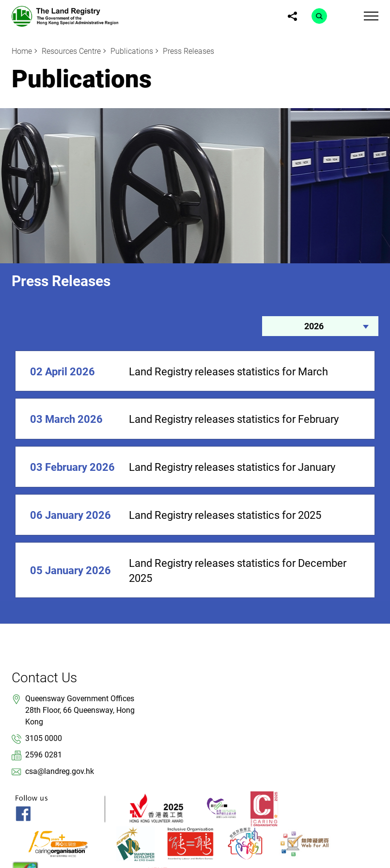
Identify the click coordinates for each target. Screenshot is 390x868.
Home (22, 51)
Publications (132, 51)
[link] (65, 16)
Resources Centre (71, 51)
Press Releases (188, 51)
